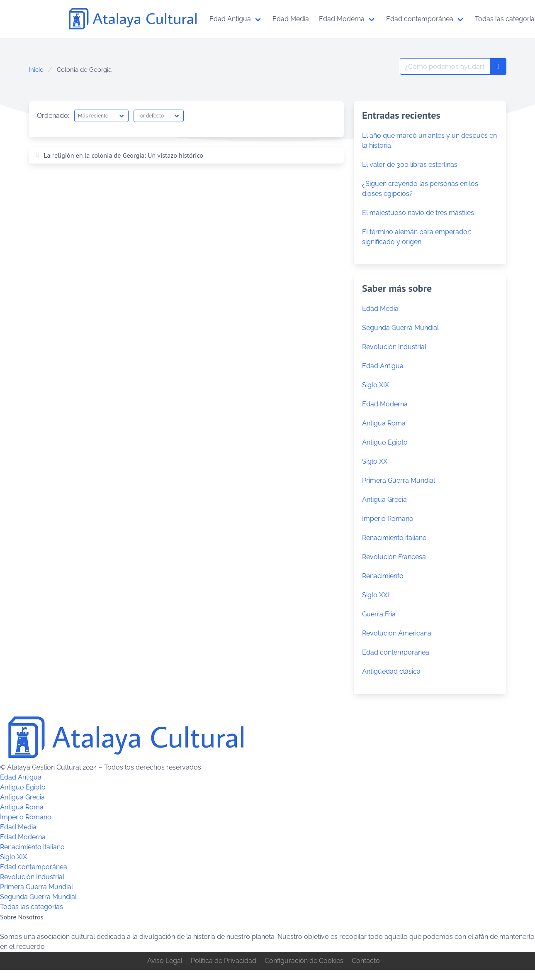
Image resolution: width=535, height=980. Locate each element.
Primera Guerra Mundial (399, 480)
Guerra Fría (379, 614)
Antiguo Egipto (385, 442)
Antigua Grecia (384, 500)
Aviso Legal (165, 961)
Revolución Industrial (394, 347)
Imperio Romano (388, 519)
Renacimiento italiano (394, 538)
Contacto (366, 961)
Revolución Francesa (394, 557)
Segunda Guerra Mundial (400, 328)
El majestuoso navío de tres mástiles (418, 213)
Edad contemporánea (396, 652)
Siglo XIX (376, 385)
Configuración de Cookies (304, 961)
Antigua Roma (384, 423)
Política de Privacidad (224, 961)
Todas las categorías (32, 907)
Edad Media (380, 309)
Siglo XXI (376, 595)
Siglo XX (375, 461)
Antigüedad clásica (391, 671)
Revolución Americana (397, 633)
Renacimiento (383, 576)
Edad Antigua (383, 366)
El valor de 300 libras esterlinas (410, 165)
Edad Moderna (385, 404)
